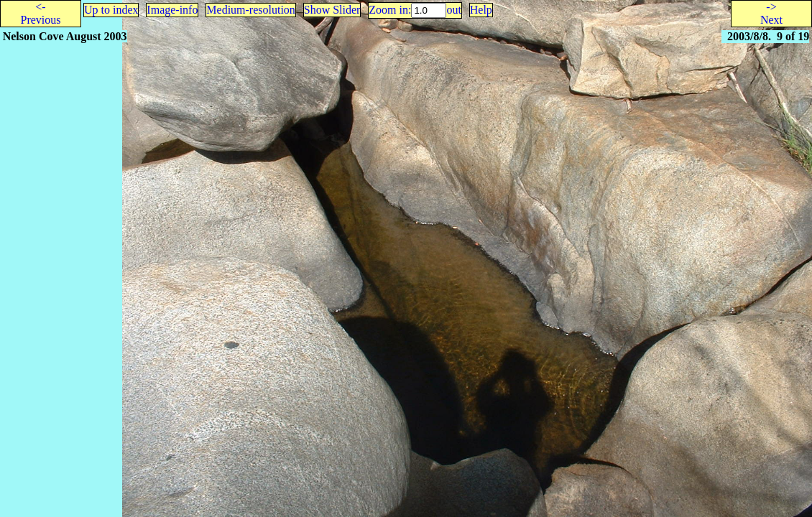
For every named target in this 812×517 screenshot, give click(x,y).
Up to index (111, 10)
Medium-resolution (251, 10)
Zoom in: (390, 10)
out (453, 10)
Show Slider (332, 10)
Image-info (172, 10)
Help (481, 10)
